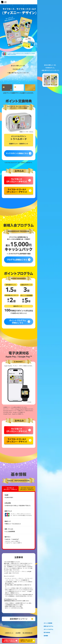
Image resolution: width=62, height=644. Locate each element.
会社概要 (18, 633)
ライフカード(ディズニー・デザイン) (10, 489)
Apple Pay (8, 539)
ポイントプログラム (48, 629)
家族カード (8, 524)
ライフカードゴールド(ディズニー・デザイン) (27, 489)
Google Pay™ (16, 539)
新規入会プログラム (48, 626)
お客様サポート (9, 633)
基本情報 (46, 636)
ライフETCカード (17, 524)
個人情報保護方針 (28, 633)
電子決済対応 (47, 633)
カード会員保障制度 (10, 531)
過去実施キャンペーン (19, 619)
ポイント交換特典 (48, 623)
